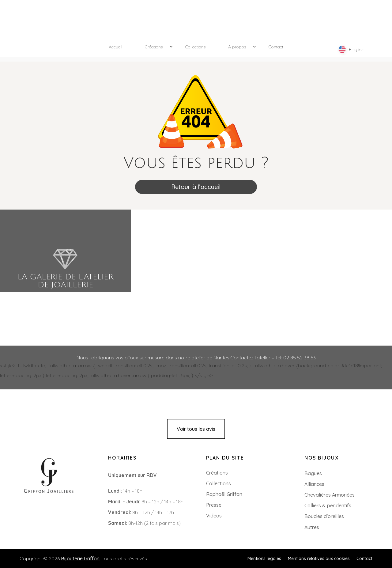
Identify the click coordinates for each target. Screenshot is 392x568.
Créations (154, 47)
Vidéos (214, 516)
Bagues (313, 473)
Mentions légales (264, 558)
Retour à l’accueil (196, 187)
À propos (237, 47)
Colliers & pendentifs (328, 506)
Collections (195, 47)
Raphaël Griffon (224, 494)
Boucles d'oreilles (324, 516)
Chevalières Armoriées (330, 495)
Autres (312, 527)
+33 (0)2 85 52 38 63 (33, 508)
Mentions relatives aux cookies (319, 558)
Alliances (314, 484)
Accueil (115, 47)
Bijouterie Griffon (80, 559)
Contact (276, 47)
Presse (214, 505)
